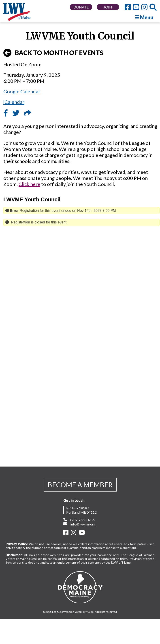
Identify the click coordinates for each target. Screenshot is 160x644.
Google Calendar (22, 91)
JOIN (108, 7)
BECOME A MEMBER (80, 485)
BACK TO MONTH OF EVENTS (53, 53)
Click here (29, 184)
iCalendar (14, 102)
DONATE (81, 7)
